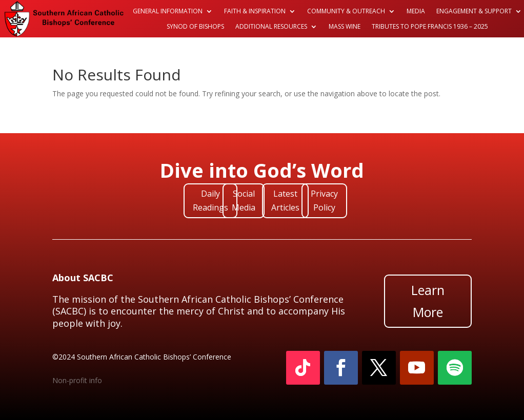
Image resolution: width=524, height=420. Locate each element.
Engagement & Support (474, 12)
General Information (168, 12)
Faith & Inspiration (255, 12)
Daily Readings (210, 201)
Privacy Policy (324, 201)
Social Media (244, 201)
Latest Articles (285, 201)
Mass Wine (345, 27)
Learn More (428, 301)
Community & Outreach (346, 12)
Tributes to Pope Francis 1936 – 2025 (430, 27)
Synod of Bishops (195, 27)
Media (416, 12)
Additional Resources (271, 27)
